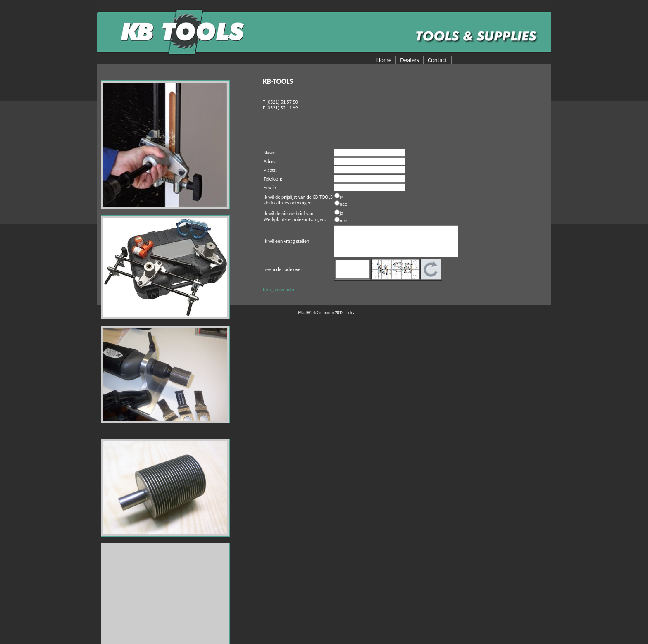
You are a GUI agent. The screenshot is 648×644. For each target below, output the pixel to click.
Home (384, 60)
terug (268, 290)
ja (342, 197)
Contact (437, 60)
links (350, 312)
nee (343, 204)
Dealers (410, 60)
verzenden (285, 290)
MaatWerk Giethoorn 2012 (321, 312)
